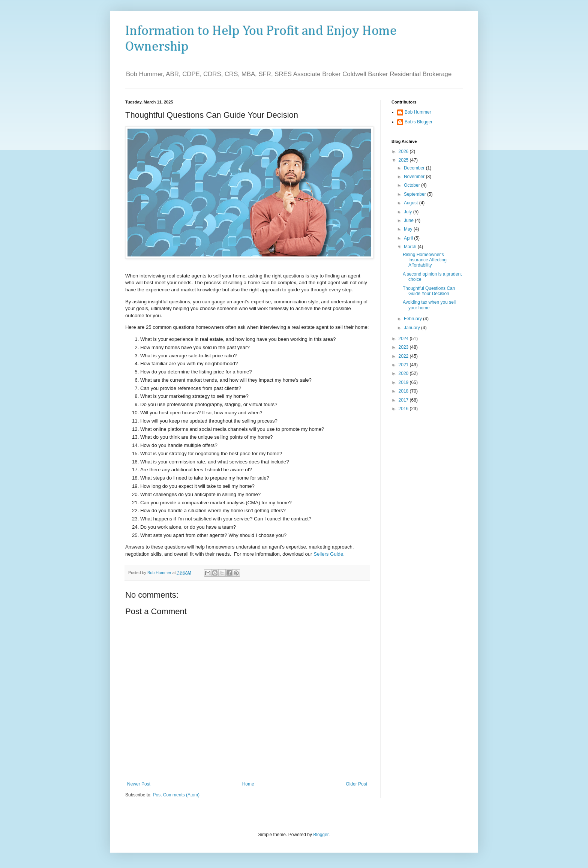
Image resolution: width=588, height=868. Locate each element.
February (413, 319)
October (412, 185)
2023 (404, 347)
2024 (404, 339)
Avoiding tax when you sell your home (429, 305)
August (412, 203)
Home (248, 784)
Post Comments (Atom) (176, 795)
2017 (404, 400)
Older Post (356, 784)
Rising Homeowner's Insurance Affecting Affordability (425, 260)
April (409, 238)
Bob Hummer (418, 112)
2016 (404, 409)
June (409, 220)
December (415, 168)
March (411, 247)
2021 (404, 365)
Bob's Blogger (418, 122)
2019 (404, 382)
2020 (404, 373)
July (409, 212)
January (412, 328)
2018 (404, 391)
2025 (404, 160)
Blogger (321, 835)
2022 (404, 356)
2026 (404, 151)
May (409, 229)
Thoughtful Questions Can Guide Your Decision (429, 291)
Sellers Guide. (329, 554)
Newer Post (139, 784)
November (415, 177)
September (415, 194)
